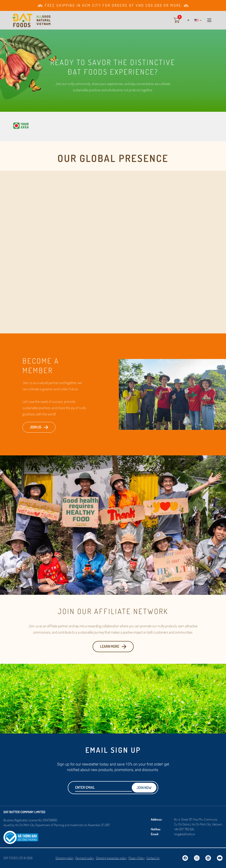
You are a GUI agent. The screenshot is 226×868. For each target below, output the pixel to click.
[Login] (187, 20)
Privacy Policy (137, 858)
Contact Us (153, 858)
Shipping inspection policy (111, 858)
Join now (144, 788)
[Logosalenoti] (21, 833)
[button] (198, 20)
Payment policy (85, 858)
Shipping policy (65, 858)
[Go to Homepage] (31, 20)
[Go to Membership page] (113, 5)
